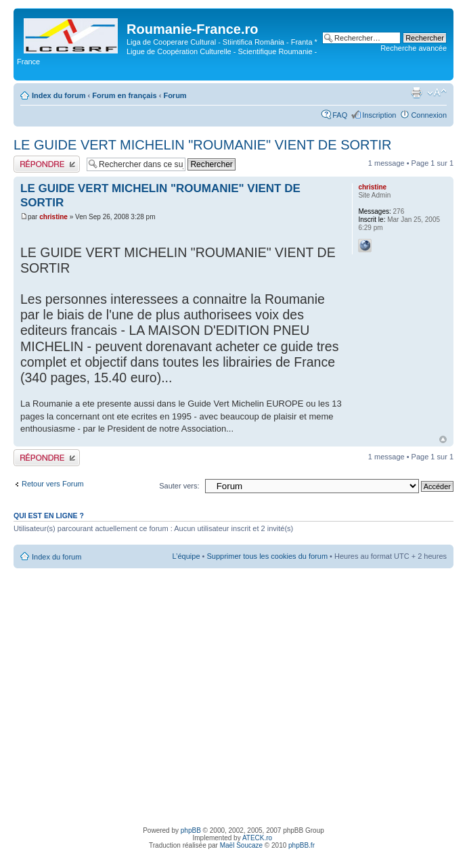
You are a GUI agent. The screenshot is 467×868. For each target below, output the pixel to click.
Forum (175, 95)
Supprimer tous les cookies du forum (268, 556)
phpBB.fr (302, 845)
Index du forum (59, 95)
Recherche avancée (414, 48)
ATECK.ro (257, 838)
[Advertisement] (127, 695)
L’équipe (186, 556)
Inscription (379, 115)
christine (53, 217)
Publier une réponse (47, 164)
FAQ (340, 115)
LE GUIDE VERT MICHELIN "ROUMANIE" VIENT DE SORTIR (202, 145)
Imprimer (416, 93)
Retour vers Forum (53, 484)
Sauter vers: (179, 486)
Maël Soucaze (241, 845)
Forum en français (124, 95)
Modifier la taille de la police (437, 93)
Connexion (429, 115)
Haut (443, 439)
